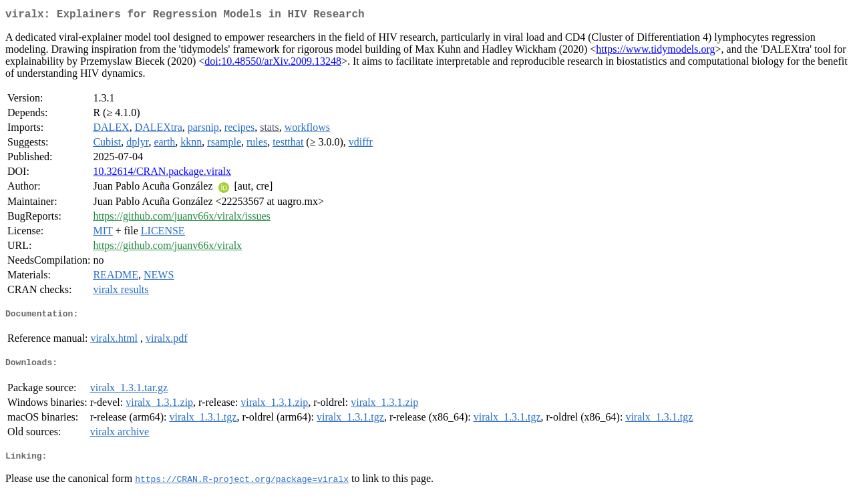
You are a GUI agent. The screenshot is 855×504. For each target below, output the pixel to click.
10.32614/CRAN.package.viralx (162, 174)
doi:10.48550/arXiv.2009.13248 (273, 64)
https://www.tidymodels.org (655, 52)
